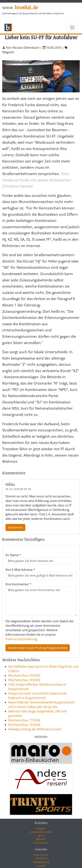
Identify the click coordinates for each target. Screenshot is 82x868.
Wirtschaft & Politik (41, 832)
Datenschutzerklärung (21, 639)
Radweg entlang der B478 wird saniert (35, 729)
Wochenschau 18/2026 (24, 680)
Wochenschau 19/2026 (24, 675)
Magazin (41, 828)
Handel (41, 866)
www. (20, 8)
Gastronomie (41, 855)
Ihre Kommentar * (18, 584)
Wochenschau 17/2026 (24, 720)
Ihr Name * (13, 555)
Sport (41, 836)
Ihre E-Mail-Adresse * (20, 570)
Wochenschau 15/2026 (24, 725)
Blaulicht (41, 839)
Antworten (15, 527)
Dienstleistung (41, 862)
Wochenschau (41, 843)
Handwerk (41, 858)
